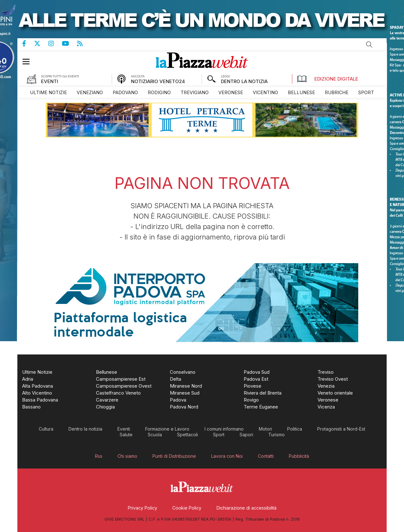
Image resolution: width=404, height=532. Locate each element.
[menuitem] (48, 92)
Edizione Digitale (328, 79)
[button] (29, 61)
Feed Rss (84, 44)
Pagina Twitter (41, 44)
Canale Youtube (69, 44)
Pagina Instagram (55, 44)
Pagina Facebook (28, 44)
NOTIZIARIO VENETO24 (158, 81)
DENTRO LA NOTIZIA (244, 81)
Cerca (369, 45)
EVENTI (50, 81)
